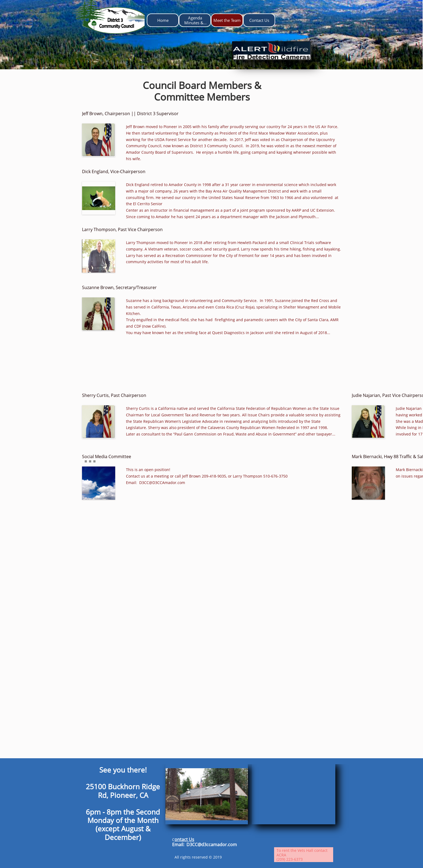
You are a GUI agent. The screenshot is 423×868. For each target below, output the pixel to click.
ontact (182, 839)
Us (192, 839)
